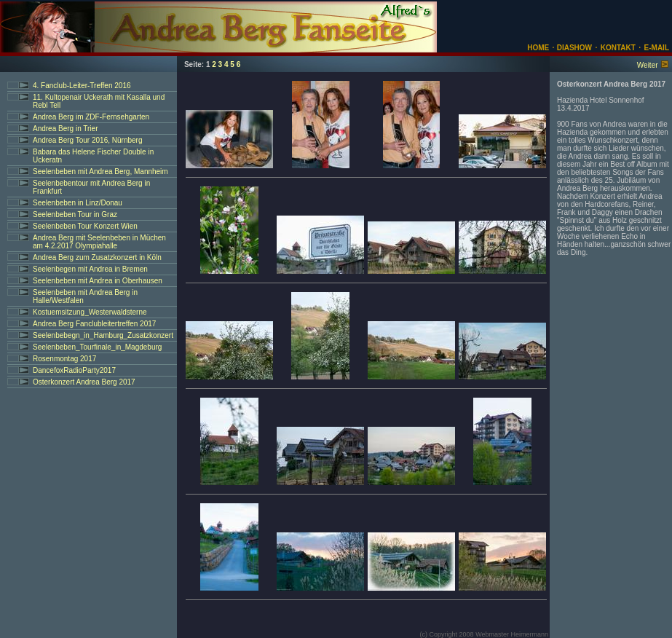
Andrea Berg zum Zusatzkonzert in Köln (97, 257)
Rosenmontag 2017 (64, 359)
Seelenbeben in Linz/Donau (78, 203)
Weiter (648, 65)
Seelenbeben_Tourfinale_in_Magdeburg (97, 347)
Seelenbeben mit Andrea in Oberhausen (98, 281)
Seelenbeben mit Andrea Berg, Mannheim (100, 172)
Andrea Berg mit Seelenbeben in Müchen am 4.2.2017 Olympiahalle (99, 242)
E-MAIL (657, 48)
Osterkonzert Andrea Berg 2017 (84, 382)
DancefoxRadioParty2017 (74, 370)
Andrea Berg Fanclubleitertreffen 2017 (94, 324)
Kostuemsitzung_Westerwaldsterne (90, 312)
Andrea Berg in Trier (66, 129)
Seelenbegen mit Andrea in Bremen (90, 269)
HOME (538, 48)
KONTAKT (618, 48)
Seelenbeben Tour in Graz (75, 214)
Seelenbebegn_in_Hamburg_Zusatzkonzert (103, 335)
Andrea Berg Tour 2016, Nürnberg (87, 140)
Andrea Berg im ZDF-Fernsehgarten (91, 117)
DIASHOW (573, 48)
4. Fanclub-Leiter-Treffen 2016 (82, 86)
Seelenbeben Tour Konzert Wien (85, 226)
